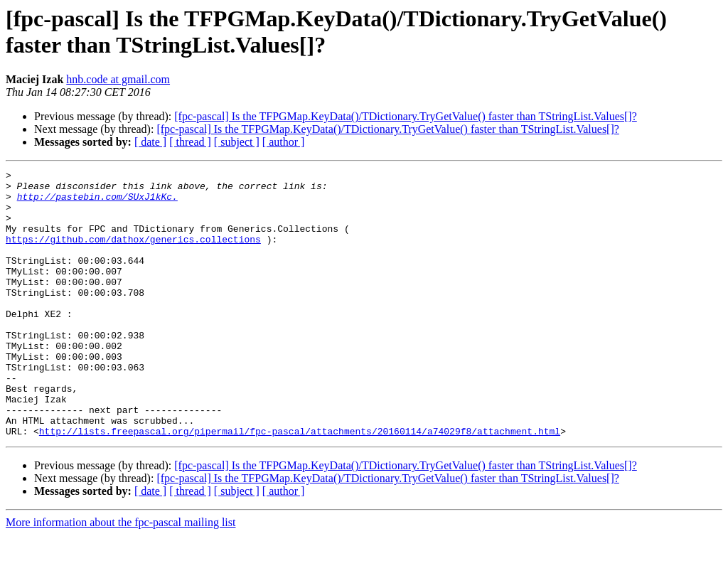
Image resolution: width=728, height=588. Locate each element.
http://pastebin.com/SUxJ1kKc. (97, 203)
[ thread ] (190, 142)
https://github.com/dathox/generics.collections (133, 254)
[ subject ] (237, 142)
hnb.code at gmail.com (118, 79)
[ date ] (150, 142)
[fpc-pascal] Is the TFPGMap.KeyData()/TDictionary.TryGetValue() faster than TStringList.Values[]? (405, 116)
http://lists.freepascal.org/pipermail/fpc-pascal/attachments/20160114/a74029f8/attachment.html (300, 484)
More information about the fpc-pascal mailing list (121, 576)
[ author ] (284, 142)
